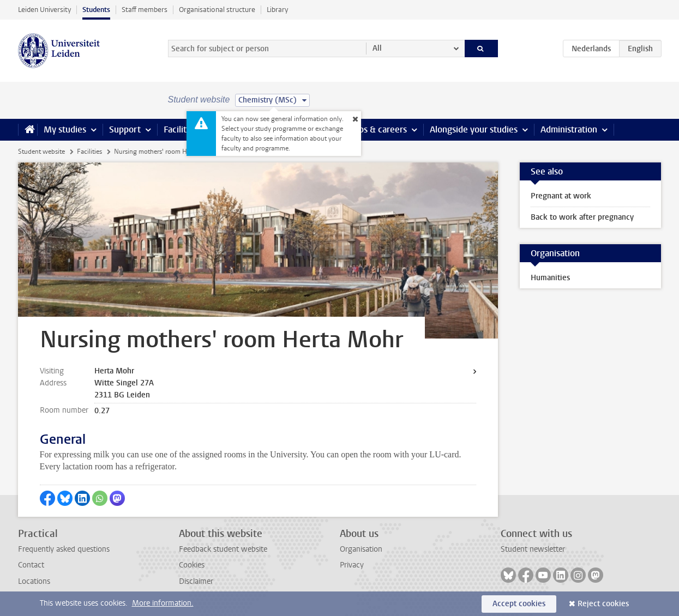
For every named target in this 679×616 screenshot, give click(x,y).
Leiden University (44, 10)
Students (96, 10)
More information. (163, 603)
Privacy (352, 565)
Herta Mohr (114, 371)
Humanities (550, 278)
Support (125, 129)
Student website (41, 152)
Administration (569, 129)
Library (277, 10)
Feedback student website (223, 549)
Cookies (192, 565)
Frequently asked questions (64, 549)
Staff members (145, 10)
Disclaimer (196, 581)
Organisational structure (217, 10)
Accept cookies (519, 604)
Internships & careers (365, 129)
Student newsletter (533, 549)
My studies (65, 129)
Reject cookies (603, 604)
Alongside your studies (474, 129)
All (377, 48)
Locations (34, 581)
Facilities (181, 129)
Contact (31, 565)
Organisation (361, 549)
